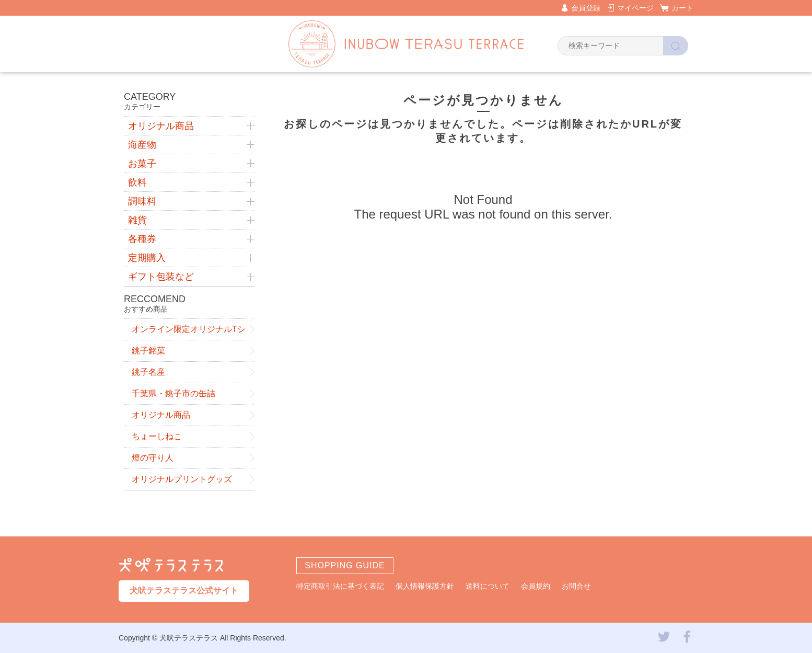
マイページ (635, 8)
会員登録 (586, 8)
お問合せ (576, 586)
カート (682, 8)
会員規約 (536, 586)
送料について (488, 586)
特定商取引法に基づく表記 (340, 586)
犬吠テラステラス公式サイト (184, 591)
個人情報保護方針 (425, 586)
